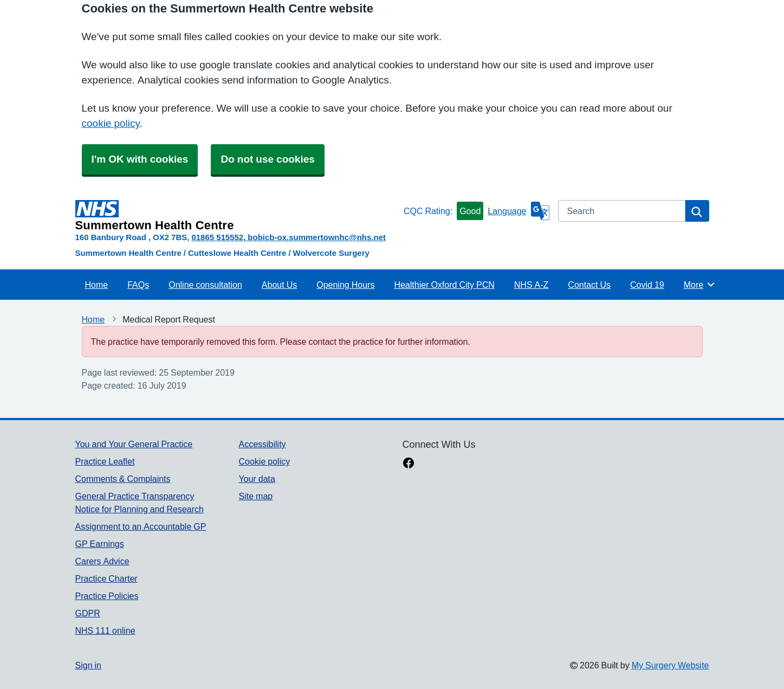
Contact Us (589, 285)
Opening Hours (345, 285)
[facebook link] (409, 464)
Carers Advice (102, 561)
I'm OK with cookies (140, 159)
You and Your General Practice (134, 444)
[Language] (518, 211)
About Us (279, 285)
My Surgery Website (670, 665)
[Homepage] (237, 216)
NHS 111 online (105, 630)
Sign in (88, 665)
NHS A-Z (532, 285)
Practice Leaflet (105, 461)
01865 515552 (217, 237)
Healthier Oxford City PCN (444, 285)
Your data (257, 479)
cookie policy (111, 123)
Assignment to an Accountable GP (141, 526)
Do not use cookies (267, 159)
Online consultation (205, 285)
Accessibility (262, 444)
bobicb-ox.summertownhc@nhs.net (317, 237)
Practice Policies (107, 596)
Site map (255, 496)
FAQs (138, 285)
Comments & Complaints (123, 479)
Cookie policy (264, 461)
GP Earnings (100, 544)
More (700, 285)
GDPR (88, 613)
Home (97, 285)
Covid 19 (647, 285)
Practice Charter (106, 578)
